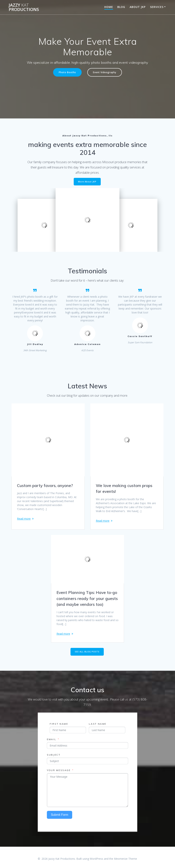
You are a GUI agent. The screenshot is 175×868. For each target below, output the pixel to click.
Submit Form (60, 817)
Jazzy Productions (24, 7)
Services (157, 7)
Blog (121, 7)
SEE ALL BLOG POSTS (87, 654)
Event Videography (105, 72)
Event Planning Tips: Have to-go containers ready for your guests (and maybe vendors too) (87, 600)
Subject (54, 757)
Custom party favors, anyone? (45, 485)
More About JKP (87, 182)
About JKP (138, 7)
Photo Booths (67, 72)
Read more (24, 519)
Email (51, 741)
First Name (59, 726)
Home (109, 7)
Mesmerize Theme (125, 859)
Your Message (59, 772)
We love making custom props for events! (124, 489)
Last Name (98, 726)
